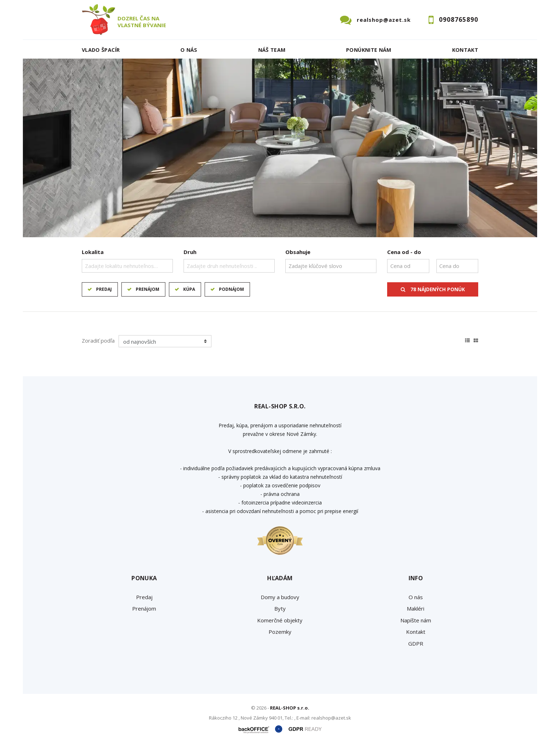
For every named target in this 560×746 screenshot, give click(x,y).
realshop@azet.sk (384, 20)
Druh (190, 252)
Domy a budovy (280, 597)
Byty (280, 608)
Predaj (104, 289)
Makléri (416, 608)
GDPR (416, 643)
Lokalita (93, 252)
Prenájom (147, 289)
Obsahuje (298, 252)
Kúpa (189, 289)
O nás (189, 50)
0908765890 (459, 19)
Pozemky (280, 632)
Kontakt (465, 50)
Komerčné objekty (280, 620)
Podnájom (231, 289)
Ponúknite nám (369, 50)
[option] (280, 148)
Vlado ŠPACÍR (101, 50)
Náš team (272, 50)
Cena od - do (404, 252)
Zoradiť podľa (98, 340)
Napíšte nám (416, 620)
